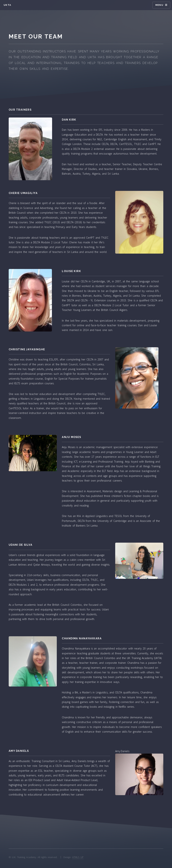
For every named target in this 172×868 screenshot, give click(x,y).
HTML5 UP (78, 857)
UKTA (7, 5)
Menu (159, 5)
